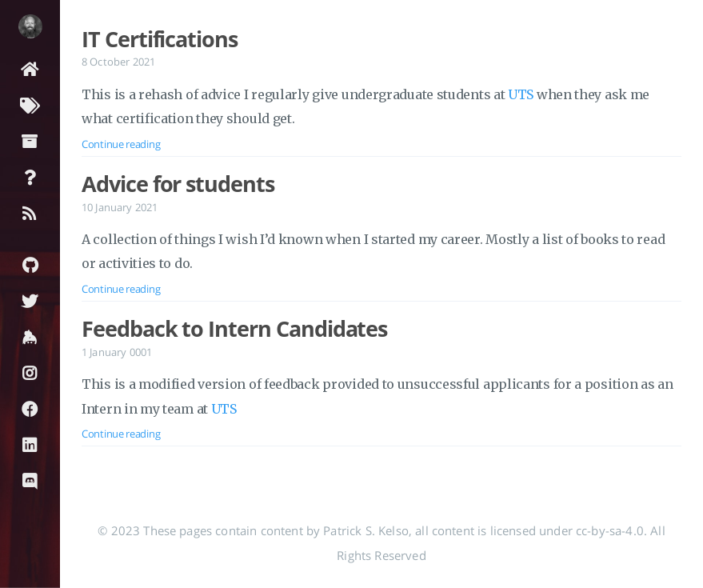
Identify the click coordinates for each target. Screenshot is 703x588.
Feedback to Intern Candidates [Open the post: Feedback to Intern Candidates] (234, 329)
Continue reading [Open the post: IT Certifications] (121, 144)
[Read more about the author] (30, 26)
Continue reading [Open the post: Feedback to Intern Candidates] (121, 434)
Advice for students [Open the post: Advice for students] (178, 184)
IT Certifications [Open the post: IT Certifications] (160, 39)
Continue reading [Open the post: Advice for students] (121, 289)
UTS (521, 94)
